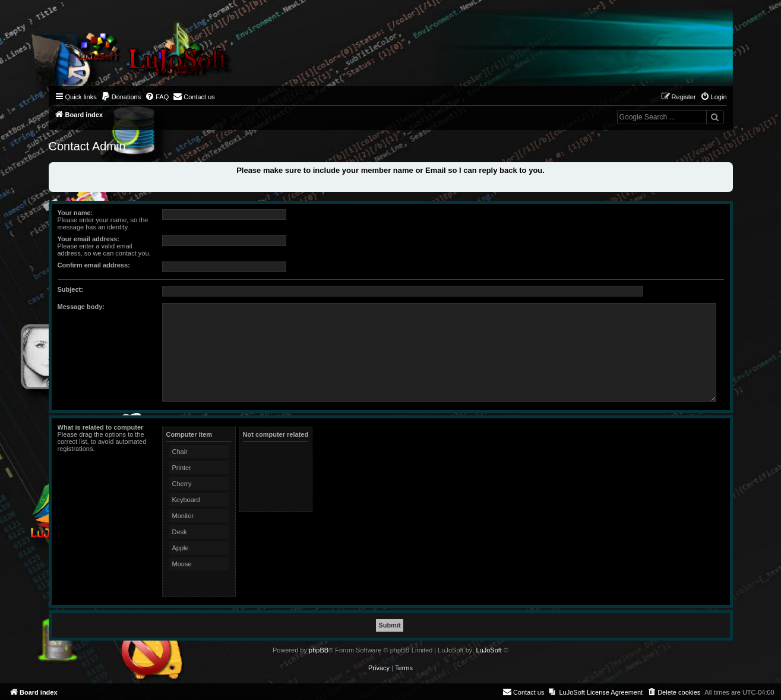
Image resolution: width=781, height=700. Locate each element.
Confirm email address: (94, 265)
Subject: (70, 289)
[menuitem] (121, 97)
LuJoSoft (488, 650)
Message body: (81, 307)
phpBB (319, 650)
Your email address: (88, 239)
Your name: (75, 213)
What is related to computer (101, 427)
